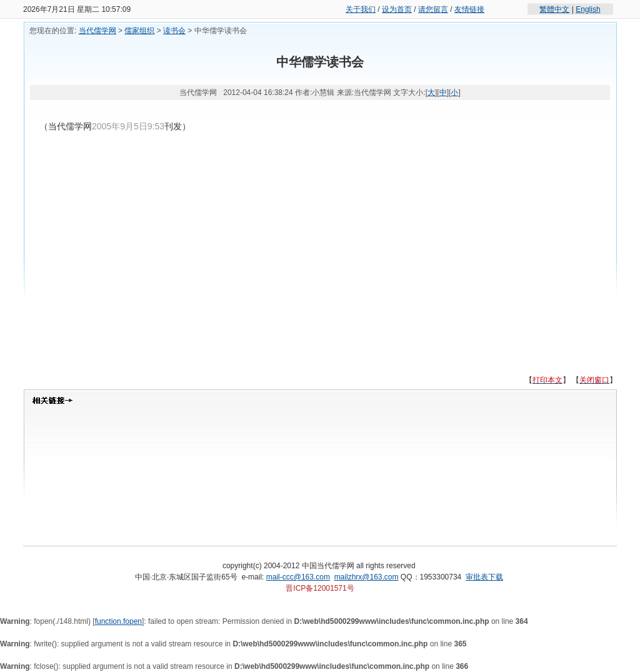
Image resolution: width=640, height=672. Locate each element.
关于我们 (361, 9)
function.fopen (118, 621)
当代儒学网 (97, 31)
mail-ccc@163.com (298, 577)
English (588, 9)
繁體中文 (554, 9)
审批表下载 (484, 577)
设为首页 (397, 9)
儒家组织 (139, 31)
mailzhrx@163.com (367, 577)
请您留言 (433, 9)
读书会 (174, 31)
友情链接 (469, 9)
